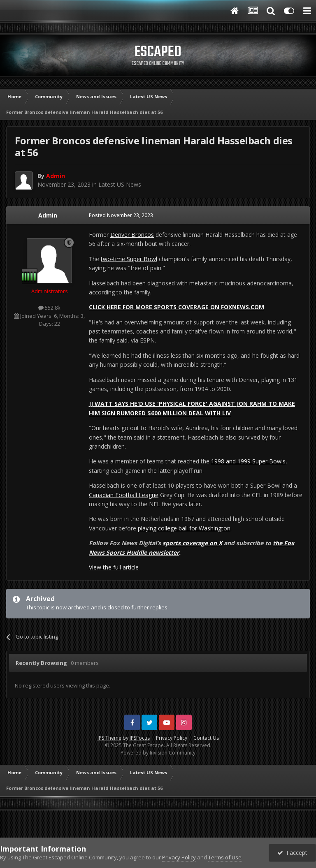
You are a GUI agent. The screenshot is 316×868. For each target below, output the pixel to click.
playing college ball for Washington (184, 528)
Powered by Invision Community (158, 753)
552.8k (49, 308)
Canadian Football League (124, 495)
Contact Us (206, 738)
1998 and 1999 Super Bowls (248, 461)
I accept (292, 853)
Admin (48, 215)
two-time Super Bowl (129, 259)
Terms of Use (225, 857)
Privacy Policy (172, 738)
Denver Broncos (132, 235)
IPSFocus (140, 738)
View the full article (114, 567)
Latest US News (120, 184)
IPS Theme (109, 738)
